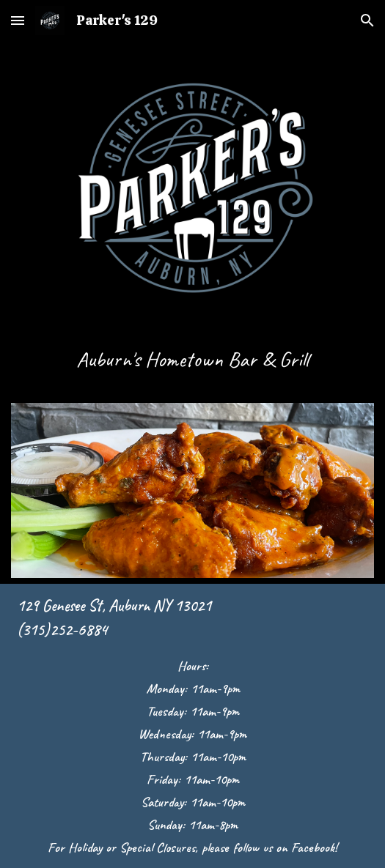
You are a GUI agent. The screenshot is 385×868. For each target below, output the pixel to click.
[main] (192, 366)
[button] (18, 20)
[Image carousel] (192, 490)
